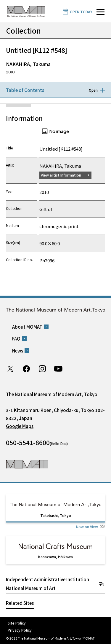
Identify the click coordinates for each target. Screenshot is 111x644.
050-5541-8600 (28, 442)
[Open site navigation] (100, 12)
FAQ (16, 339)
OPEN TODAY (81, 12)
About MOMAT (27, 327)
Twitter (10, 369)
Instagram (42, 369)
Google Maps (20, 426)
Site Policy (17, 623)
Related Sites (20, 603)
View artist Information (61, 175)
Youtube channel (58, 369)
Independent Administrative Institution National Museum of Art (48, 584)
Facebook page (26, 369)
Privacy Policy (20, 630)
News (18, 351)
